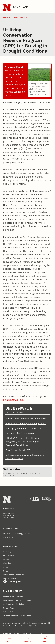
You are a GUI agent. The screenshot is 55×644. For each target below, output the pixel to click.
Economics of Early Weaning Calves (26, 423)
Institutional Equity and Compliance (18, 600)
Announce (20, 7)
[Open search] (27, 639)
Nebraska (6, 18)
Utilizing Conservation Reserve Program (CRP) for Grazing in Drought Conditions (23, 442)
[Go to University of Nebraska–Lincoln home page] (7, 7)
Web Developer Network (17, 626)
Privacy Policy (9, 608)
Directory (7, 552)
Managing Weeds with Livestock (24, 428)
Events (6, 559)
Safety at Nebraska (11, 612)
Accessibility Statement (13, 596)
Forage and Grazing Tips (19, 450)
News (5, 571)
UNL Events (8, 537)
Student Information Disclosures (17, 616)
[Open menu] (9, 639)
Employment (9, 555)
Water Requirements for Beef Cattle (26, 419)
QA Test (33, 626)
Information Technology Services (17, 534)
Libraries (7, 563)
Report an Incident (12, 581)
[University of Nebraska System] (47, 499)
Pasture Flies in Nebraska (20, 433)
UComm (15, 18)
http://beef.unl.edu (14, 400)
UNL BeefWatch (19, 408)
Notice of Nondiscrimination (15, 604)
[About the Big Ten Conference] (34, 499)
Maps (5, 567)
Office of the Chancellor (13, 575)
